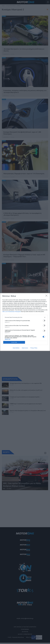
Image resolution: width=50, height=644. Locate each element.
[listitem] (25, 317)
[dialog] (25, 322)
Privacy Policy (34, 348)
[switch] (44, 321)
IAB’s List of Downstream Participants (12, 312)
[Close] (47, 296)
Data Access (25, 348)
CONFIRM (14, 342)
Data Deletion (16, 348)
